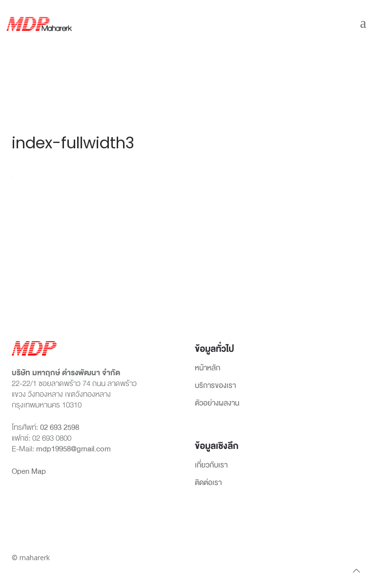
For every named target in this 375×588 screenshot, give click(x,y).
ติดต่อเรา (208, 483)
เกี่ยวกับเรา (211, 466)
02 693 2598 (60, 427)
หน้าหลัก (208, 368)
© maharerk (31, 558)
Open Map (29, 471)
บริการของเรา (215, 386)
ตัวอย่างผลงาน (217, 404)
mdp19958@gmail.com (73, 449)
